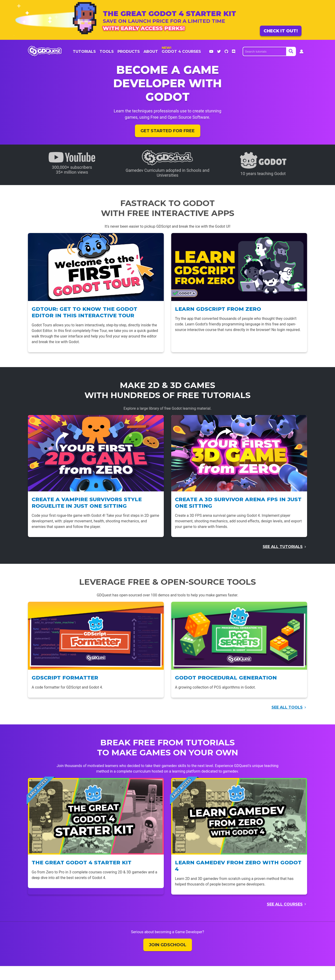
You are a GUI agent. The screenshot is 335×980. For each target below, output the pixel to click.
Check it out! (281, 31)
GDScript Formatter (65, 678)
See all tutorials (283, 547)
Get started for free (168, 131)
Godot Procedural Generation (226, 678)
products (129, 52)
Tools (107, 52)
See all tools (287, 707)
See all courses (285, 904)
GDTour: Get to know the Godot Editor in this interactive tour (84, 312)
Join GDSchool (168, 945)
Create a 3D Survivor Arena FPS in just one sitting (238, 503)
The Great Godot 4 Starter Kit (82, 862)
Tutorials (84, 52)
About (151, 52)
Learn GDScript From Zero (218, 309)
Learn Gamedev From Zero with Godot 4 (238, 866)
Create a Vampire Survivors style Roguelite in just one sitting (87, 503)
